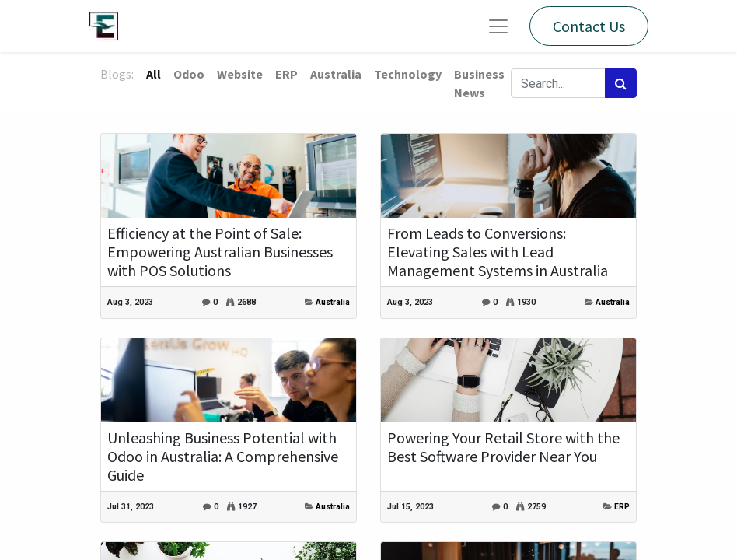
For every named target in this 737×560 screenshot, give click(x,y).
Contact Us (589, 26)
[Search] (621, 83)
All (154, 74)
